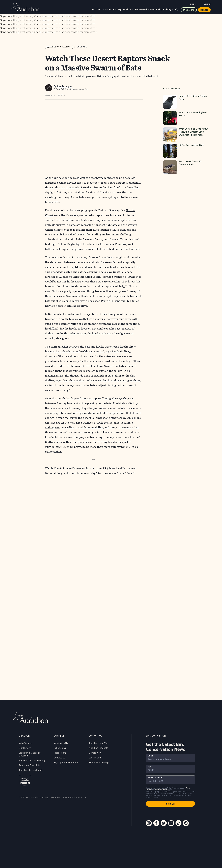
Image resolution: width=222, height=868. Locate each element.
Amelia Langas (64, 86)
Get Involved (141, 9)
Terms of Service (161, 790)
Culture (82, 47)
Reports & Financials (29, 765)
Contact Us (59, 758)
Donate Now (95, 753)
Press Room (60, 753)
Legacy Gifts (95, 758)
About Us (110, 9)
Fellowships (60, 748)
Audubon (26, 7)
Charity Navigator (25, 782)
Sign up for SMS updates (66, 763)
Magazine (193, 4)
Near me (190, 10)
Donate (204, 10)
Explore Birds (124, 9)
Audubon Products (98, 748)
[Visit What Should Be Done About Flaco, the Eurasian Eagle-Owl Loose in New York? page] (187, 134)
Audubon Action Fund (30, 770)
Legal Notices (55, 797)
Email (150, 756)
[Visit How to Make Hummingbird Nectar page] (187, 118)
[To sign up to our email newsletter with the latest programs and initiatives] (170, 758)
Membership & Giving (161, 9)
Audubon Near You (98, 743)
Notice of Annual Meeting (32, 761)
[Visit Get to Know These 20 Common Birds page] (187, 167)
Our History (25, 748)
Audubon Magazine (60, 47)
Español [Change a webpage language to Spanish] (207, 4)
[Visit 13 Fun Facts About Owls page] (187, 151)
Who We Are (25, 743)
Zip (149, 767)
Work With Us (61, 743)
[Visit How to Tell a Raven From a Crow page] (187, 102)
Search (177, 9)
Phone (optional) (155, 777)
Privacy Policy (69, 797)
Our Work (97, 9)
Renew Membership (99, 763)
